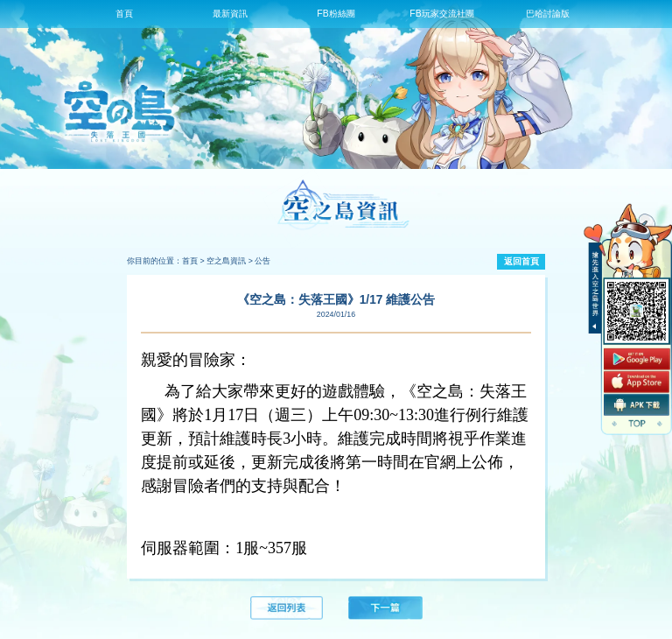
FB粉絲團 (336, 14)
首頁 (124, 14)
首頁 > (193, 261)
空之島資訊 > (230, 261)
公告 (262, 261)
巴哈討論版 (548, 14)
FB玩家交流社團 (441, 14)
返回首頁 (521, 261)
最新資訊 (230, 14)
